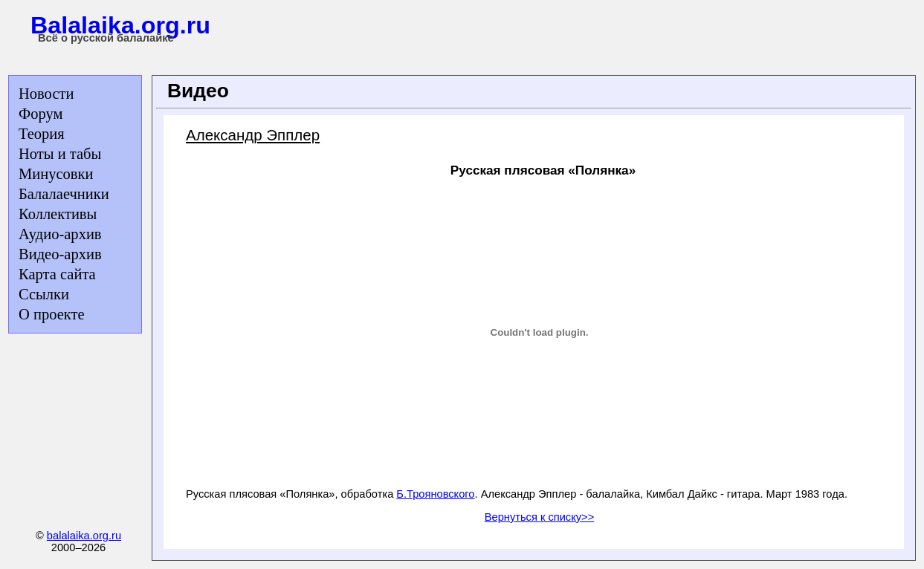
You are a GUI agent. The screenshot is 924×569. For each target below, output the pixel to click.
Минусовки (56, 174)
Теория (42, 134)
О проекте (52, 314)
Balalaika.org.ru (120, 25)
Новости (46, 94)
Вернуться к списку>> (539, 517)
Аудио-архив (60, 234)
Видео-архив (60, 254)
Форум (41, 114)
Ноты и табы (60, 154)
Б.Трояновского (435, 494)
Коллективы (58, 214)
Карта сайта (57, 274)
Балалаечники (64, 194)
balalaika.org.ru (84, 536)
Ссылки (44, 294)
